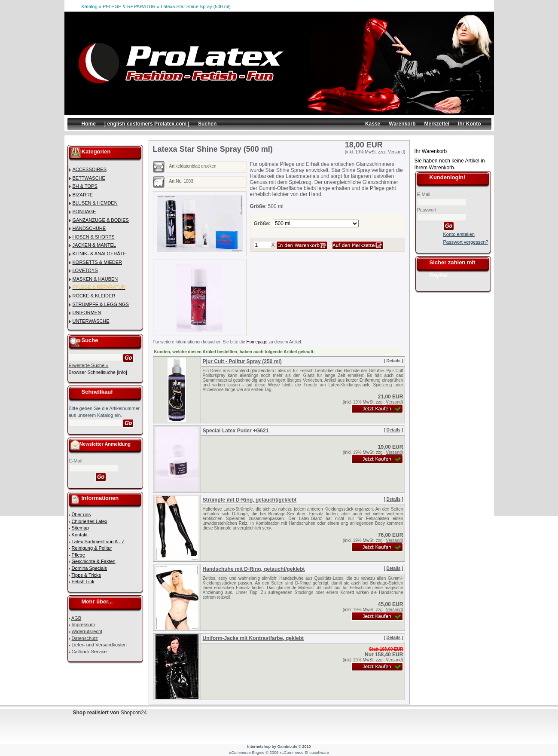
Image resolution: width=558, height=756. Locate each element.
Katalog (90, 6)
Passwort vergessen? (466, 242)
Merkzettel (437, 124)
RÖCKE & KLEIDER (94, 296)
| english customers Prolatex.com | (147, 124)
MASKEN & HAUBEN (95, 279)
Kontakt (80, 535)
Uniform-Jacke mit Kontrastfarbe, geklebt (253, 638)
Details (394, 361)
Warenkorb (402, 124)
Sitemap (80, 528)
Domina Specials (90, 568)
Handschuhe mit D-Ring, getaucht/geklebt (254, 569)
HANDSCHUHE (89, 228)
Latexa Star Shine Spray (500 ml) (196, 6)
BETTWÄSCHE (89, 178)
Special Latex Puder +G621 (236, 431)
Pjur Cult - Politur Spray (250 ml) (242, 361)
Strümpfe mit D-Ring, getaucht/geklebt (250, 500)
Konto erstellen (459, 234)
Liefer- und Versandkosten (99, 645)
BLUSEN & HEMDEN (95, 203)
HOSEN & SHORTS (94, 237)
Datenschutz (85, 638)
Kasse (373, 124)
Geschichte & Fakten (94, 561)
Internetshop (259, 747)
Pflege (78, 555)
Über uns (81, 514)
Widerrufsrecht (87, 631)
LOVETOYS (85, 270)
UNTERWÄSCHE (91, 321)
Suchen (207, 124)
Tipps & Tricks (86, 575)
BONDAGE (84, 211)
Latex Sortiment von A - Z (98, 542)
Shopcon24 (134, 713)
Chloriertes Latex (90, 521)
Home (89, 124)
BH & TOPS (85, 186)
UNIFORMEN (87, 312)
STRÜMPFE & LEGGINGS (101, 304)
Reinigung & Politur (92, 548)
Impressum (83, 624)
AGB (76, 618)
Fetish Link (83, 582)
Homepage (257, 342)
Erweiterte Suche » (89, 365)
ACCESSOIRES (90, 169)
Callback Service (89, 652)
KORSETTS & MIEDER (98, 262)
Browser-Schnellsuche (92, 372)
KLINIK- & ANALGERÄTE (99, 254)
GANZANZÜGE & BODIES (101, 220)
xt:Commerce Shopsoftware (304, 753)
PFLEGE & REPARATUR (129, 6)
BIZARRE (83, 195)
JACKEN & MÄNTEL (94, 245)
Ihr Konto (469, 124)
